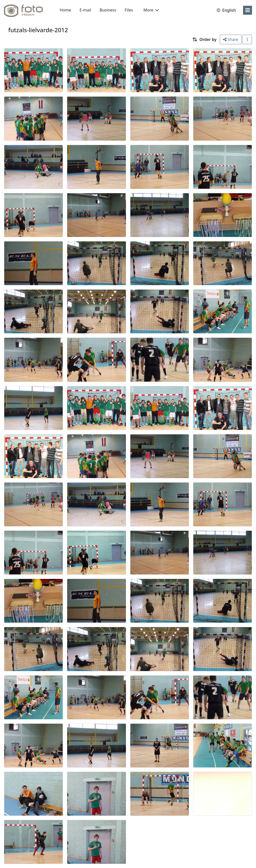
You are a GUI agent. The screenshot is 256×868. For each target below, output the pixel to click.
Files (129, 10)
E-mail (85, 10)
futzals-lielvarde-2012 (38, 30)
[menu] (248, 10)
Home (65, 10)
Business (108, 10)
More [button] (151, 10)
